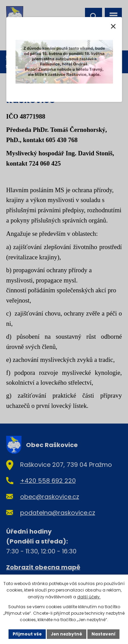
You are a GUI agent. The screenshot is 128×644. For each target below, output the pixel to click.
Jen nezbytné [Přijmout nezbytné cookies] (67, 634)
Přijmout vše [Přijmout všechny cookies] (27, 634)
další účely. (89, 597)
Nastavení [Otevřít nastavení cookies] (103, 634)
